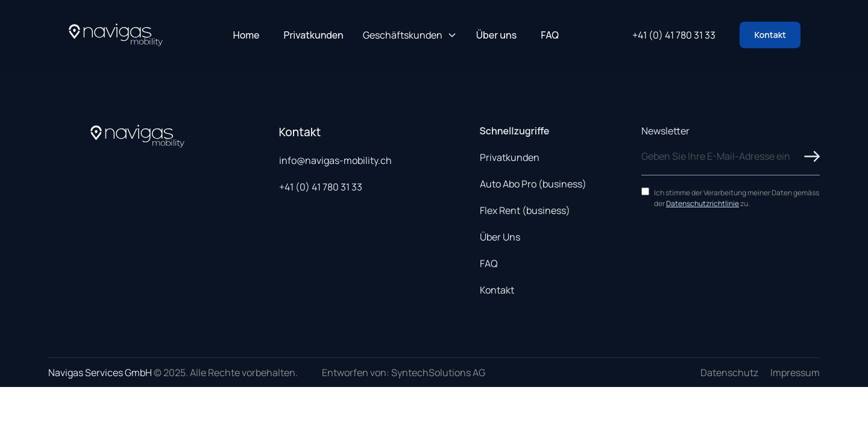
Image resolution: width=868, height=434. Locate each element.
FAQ (550, 35)
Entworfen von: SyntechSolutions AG (404, 373)
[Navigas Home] (116, 35)
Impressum (795, 373)
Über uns (496, 35)
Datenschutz (729, 373)
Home (247, 35)
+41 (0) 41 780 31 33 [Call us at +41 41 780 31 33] (674, 35)
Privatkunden (314, 35)
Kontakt (770, 35)
